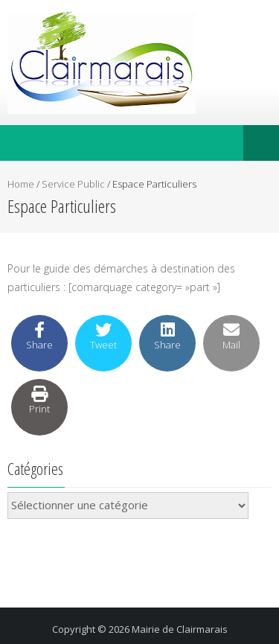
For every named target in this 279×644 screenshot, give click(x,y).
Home (21, 184)
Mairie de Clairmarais (180, 629)
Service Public (73, 184)
